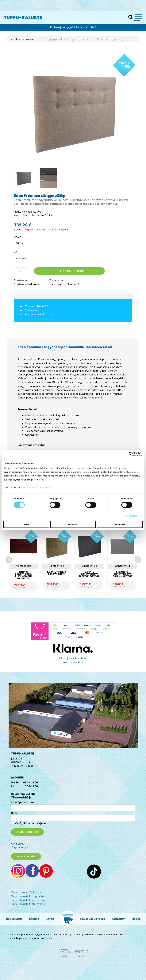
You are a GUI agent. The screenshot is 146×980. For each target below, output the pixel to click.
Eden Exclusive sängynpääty (56, 573)
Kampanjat (119, 919)
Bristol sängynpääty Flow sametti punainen (23, 575)
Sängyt (34, 919)
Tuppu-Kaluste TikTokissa (26, 892)
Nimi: (14, 813)
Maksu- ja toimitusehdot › (73, 658)
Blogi (136, 919)
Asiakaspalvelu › (73, 662)
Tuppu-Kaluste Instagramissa (29, 896)
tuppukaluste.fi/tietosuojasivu (37, 487)
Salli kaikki (120, 524)
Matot (50, 919)
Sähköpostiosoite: (23, 802)
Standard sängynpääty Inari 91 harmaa (122, 574)
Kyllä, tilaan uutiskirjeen (30, 823)
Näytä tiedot (131, 516)
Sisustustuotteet (93, 919)
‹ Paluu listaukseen (23, 39)
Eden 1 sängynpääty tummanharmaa (89, 574)
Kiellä (26, 524)
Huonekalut (14, 919)
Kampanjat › (18, 843)
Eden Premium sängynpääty (107, 39)
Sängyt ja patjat (53, 39)
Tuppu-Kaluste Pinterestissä (28, 904)
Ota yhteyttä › (26, 856)
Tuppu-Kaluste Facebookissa (28, 900)
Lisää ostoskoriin (69, 271)
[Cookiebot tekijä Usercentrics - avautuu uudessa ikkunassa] (126, 454)
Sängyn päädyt (76, 39)
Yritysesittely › (19, 847)
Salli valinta (73, 524)
